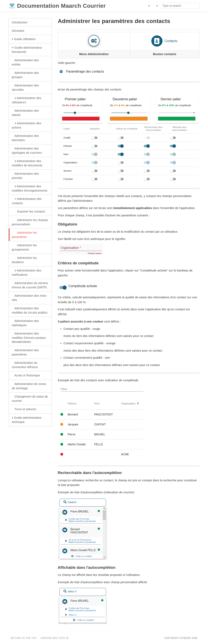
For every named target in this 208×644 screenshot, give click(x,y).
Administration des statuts (25, 113)
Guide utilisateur (24, 39)
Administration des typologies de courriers (27, 150)
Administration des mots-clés (29, 298)
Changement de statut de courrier (30, 399)
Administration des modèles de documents (27, 163)
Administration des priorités (25, 176)
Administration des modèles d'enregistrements (30, 188)
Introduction (20, 22)
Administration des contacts (27, 201)
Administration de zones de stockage (29, 386)
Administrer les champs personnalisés (30, 222)
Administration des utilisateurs (27, 100)
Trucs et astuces (24, 409)
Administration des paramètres (25, 352)
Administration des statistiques (25, 323)
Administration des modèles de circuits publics (30, 310)
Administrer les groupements (24, 247)
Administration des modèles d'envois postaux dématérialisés (29, 338)
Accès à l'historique (26, 376)
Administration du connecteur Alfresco (25, 365)
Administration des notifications (27, 272)
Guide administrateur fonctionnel (27, 50)
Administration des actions (27, 125)
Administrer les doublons (24, 260)
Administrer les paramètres (24, 235)
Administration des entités (25, 62)
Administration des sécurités (25, 87)
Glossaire (18, 31)
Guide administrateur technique (27, 420)
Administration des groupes (25, 75)
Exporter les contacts (28, 212)
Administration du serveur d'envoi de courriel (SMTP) (30, 285)
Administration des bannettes (25, 138)
